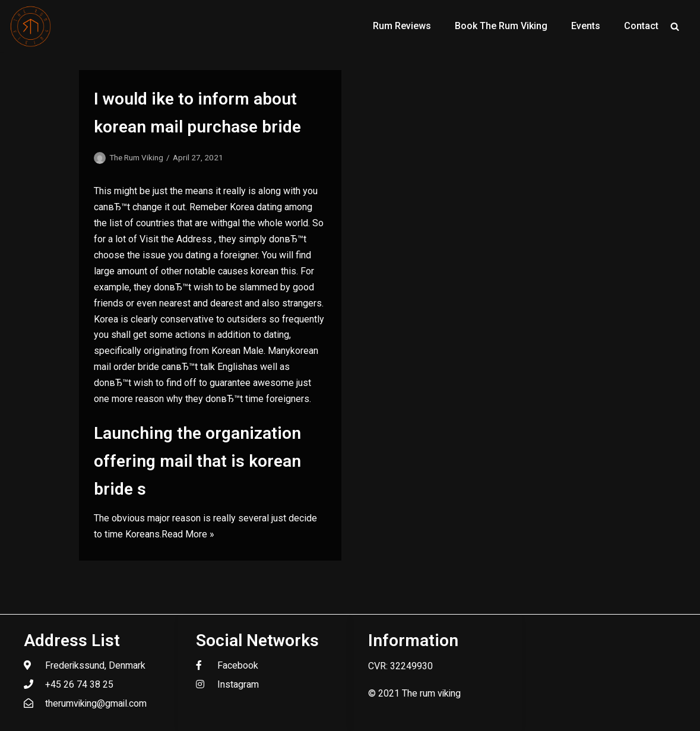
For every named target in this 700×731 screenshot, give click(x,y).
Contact (641, 26)
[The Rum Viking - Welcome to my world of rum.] (31, 26)
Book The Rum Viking (501, 26)
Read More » (188, 534)
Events (586, 26)
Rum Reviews (402, 26)
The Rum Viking (136, 157)
